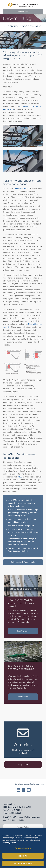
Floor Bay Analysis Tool (18, 551)
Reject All (23, 857)
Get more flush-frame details (23, 562)
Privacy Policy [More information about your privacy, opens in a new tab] (10, 844)
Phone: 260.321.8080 (12, 813)
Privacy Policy (23, 827)
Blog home (23, 764)
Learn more (23, 697)
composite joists (21, 188)
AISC (20, 477)
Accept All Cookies (23, 864)
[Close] (43, 833)
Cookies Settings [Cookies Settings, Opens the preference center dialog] (23, 849)
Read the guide (23, 631)
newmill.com (23, 12)
